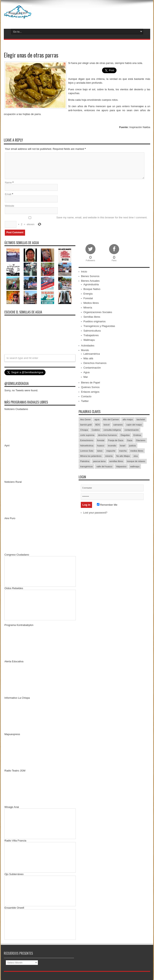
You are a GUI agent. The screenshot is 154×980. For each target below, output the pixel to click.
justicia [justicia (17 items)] (132, 446)
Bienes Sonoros (90, 276)
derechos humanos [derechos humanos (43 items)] (107, 435)
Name (8, 182)
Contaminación (92, 368)
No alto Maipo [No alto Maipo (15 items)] (123, 456)
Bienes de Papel (91, 383)
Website (10, 206)
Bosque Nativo (92, 289)
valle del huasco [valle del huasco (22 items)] (104, 466)
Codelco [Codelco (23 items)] (96, 430)
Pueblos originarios (95, 321)
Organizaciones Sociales (98, 312)
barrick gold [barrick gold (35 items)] (86, 425)
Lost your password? (95, 513)
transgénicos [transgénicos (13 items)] (86, 466)
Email (8, 194)
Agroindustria (91, 284)
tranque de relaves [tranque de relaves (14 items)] (136, 461)
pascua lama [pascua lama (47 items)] (99, 461)
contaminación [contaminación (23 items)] (132, 430)
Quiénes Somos (90, 387)
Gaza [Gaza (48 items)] (130, 440)
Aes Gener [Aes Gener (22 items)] (86, 419)
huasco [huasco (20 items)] (101, 446)
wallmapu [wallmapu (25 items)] (135, 466)
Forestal (88, 298)
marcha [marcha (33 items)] (123, 451)
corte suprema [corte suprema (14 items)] (87, 435)
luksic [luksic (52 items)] (100, 451)
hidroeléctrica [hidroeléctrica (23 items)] (87, 446)
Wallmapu (89, 340)
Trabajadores (91, 335)
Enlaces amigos (90, 392)
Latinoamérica (92, 354)
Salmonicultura (92, 331)
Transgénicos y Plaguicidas (99, 326)
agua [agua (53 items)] (97, 419)
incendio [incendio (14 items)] (112, 446)
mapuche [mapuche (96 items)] (111, 451)
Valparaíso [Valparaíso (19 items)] (121, 466)
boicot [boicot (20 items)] (107, 425)
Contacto (86, 396)
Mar (86, 377)
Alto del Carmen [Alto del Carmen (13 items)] (111, 419)
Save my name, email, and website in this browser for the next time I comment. (102, 217)
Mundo (85, 350)
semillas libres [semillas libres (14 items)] (116, 461)
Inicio (84, 272)
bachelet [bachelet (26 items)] (141, 419)
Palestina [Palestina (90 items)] (85, 461)
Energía (88, 294)
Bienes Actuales (90, 281)
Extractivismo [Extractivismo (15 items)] (87, 440)
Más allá (88, 358)
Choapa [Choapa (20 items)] (84, 430)
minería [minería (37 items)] (109, 456)
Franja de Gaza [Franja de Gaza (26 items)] (116, 440)
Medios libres (91, 303)
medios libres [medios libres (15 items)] (137, 451)
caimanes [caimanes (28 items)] (118, 425)
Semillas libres (92, 317)
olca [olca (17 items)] (136, 456)
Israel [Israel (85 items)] (123, 446)
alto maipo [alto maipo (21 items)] (128, 419)
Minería (88, 308)
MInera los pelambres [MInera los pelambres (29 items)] (91, 456)
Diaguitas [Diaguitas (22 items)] (125, 435)
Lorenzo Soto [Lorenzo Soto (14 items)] (87, 451)
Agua (86, 372)
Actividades (88, 346)
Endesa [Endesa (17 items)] (137, 435)
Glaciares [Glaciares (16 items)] (141, 440)
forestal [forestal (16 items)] (101, 440)
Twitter (85, 401)
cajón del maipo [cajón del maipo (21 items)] (134, 425)
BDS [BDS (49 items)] (98, 425)
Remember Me (107, 505)
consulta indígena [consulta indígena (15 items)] (112, 430)
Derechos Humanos (95, 363)
